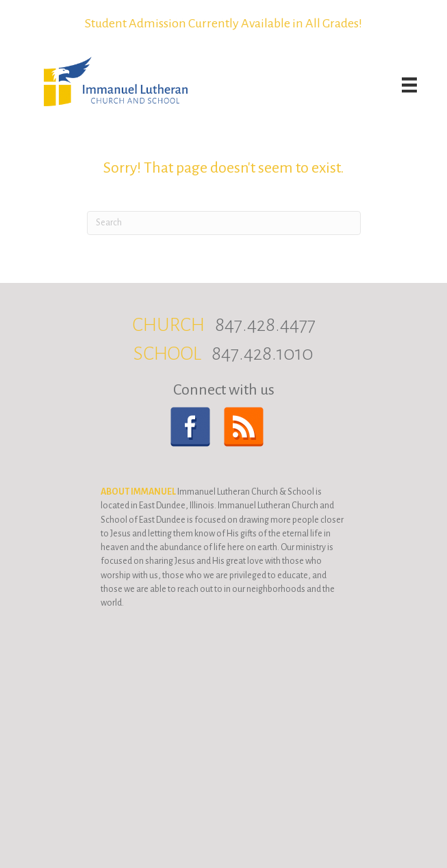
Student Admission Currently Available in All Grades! (223, 23)
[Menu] (409, 85)
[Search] (224, 223)
